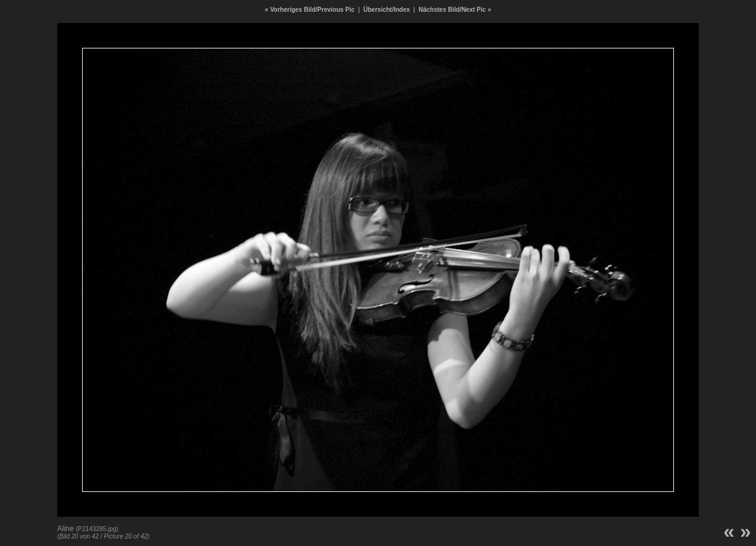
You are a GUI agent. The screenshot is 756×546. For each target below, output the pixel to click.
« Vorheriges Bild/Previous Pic (310, 10)
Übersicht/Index (386, 10)
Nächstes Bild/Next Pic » (455, 10)
